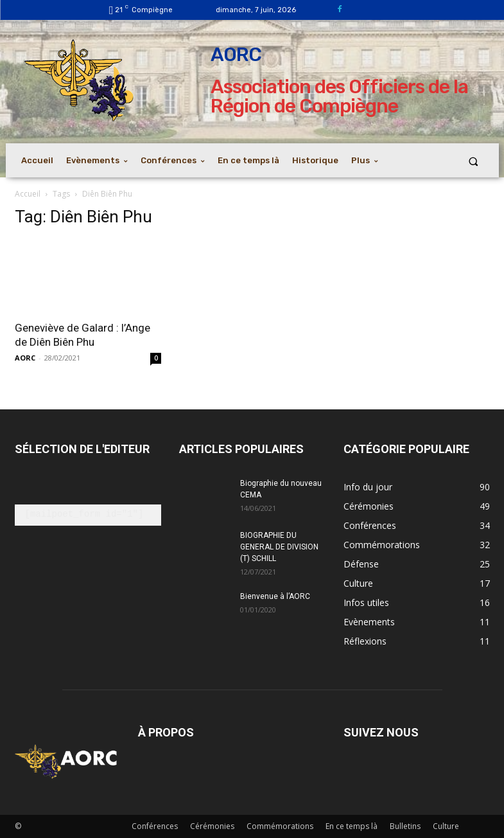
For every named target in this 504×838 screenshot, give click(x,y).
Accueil (28, 194)
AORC (25, 358)
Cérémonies (212, 826)
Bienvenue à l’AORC (275, 596)
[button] (473, 161)
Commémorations (280, 826)
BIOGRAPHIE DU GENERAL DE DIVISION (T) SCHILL (279, 547)
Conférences (155, 826)
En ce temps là (352, 826)
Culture (446, 826)
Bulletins (405, 826)
